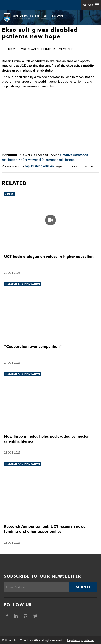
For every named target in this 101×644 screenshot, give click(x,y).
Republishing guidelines (81, 640)
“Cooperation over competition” (33, 346)
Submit (83, 587)
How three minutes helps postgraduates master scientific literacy (46, 439)
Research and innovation (22, 284)
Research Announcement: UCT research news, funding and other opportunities (45, 529)
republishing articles (39, 166)
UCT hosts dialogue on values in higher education (49, 257)
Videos (9, 194)
